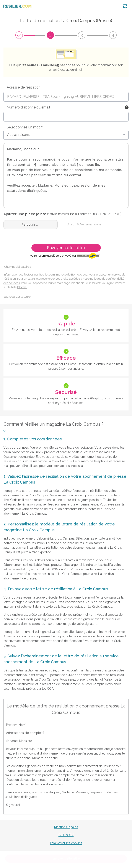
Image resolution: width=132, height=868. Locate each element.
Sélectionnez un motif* (25, 127)
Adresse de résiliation (24, 87)
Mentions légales (66, 827)
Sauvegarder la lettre (17, 297)
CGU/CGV (66, 835)
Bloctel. (22, 287)
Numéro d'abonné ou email (28, 107)
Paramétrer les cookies (66, 843)
